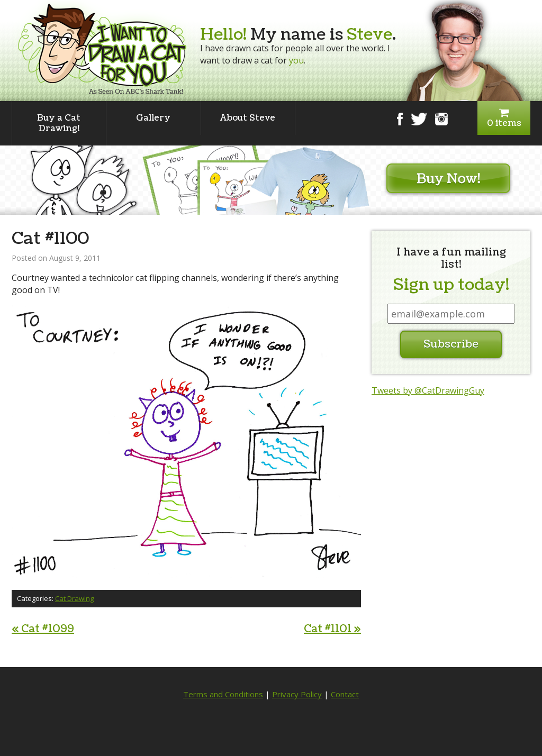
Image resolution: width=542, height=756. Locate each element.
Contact (345, 694)
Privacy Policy (297, 694)
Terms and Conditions (223, 694)
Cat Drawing (74, 598)
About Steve (248, 118)
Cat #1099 (43, 629)
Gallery (153, 118)
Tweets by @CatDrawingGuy (428, 390)
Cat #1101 (332, 629)
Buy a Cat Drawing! (59, 123)
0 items (504, 118)
